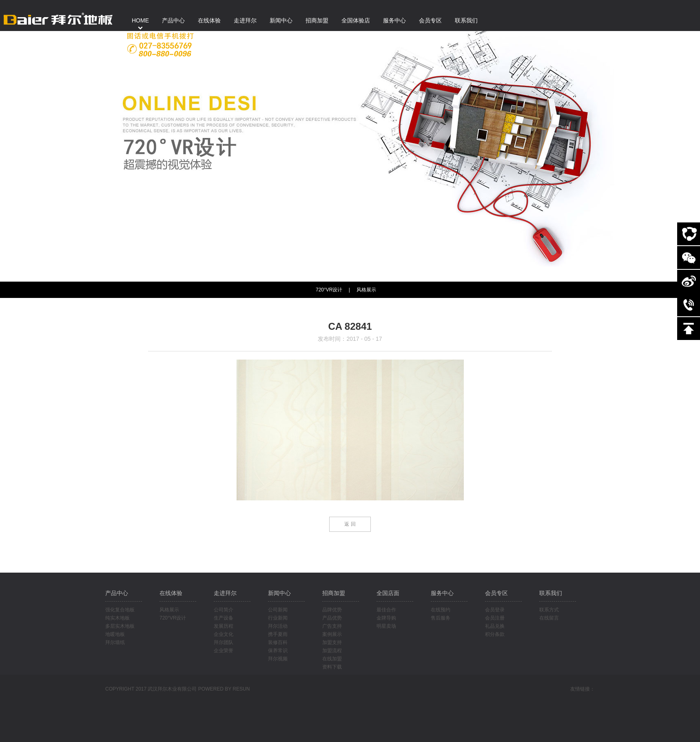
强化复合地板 (120, 610)
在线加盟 (332, 659)
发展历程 (224, 626)
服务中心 (442, 593)
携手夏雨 (278, 634)
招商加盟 (334, 593)
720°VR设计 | (333, 290)
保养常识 (278, 651)
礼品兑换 (495, 626)
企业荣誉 (224, 651)
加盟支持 (332, 642)
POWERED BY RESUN (224, 689)
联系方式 (549, 610)
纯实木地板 (117, 618)
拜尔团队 (224, 642)
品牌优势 (332, 610)
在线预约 (441, 610)
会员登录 (495, 610)
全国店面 (388, 593)
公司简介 (224, 610)
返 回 (350, 524)
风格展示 (366, 290)
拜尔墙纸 (115, 642)
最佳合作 (386, 610)
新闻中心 (279, 593)
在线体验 (171, 593)
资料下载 (332, 667)
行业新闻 (278, 618)
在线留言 (549, 618)
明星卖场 (386, 626)
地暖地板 (115, 634)
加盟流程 (332, 651)
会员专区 (496, 593)
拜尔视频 (278, 659)
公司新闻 (278, 610)
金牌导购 (386, 618)
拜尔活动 (278, 626)
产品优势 (332, 618)
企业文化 (224, 634)
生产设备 (224, 618)
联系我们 (551, 593)
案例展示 (332, 634)
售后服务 (441, 618)
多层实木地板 (120, 626)
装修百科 (278, 642)
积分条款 (495, 634)
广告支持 (332, 626)
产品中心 (117, 593)
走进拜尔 (225, 593)
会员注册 (495, 618)
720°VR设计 (173, 618)
